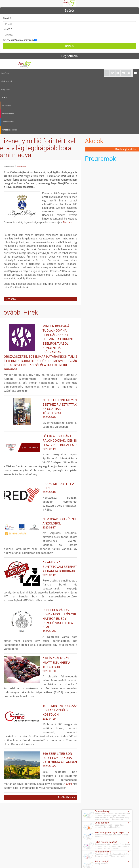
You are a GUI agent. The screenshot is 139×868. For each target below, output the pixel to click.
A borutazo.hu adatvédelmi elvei (84, 861)
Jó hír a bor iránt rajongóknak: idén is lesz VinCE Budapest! (41, 386)
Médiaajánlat (38, 861)
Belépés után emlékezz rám (18, 40)
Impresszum (21, 861)
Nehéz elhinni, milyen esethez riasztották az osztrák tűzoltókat (41, 352)
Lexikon (37, 73)
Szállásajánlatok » (126, 93)
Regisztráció (69, 56)
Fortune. (68, 166)
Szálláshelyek (75, 73)
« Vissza (11, 243)
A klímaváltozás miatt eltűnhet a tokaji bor (41, 608)
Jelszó (7, 29)
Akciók (19, 73)
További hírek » (66, 741)
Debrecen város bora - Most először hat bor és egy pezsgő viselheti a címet (41, 564)
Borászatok (48, 73)
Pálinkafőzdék (61, 73)
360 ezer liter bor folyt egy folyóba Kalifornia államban (41, 703)
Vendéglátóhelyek (91, 73)
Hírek (12, 73)
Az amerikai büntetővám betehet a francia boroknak (41, 512)
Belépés (70, 10)
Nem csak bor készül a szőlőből (41, 467)
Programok (28, 73)
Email (7, 18)
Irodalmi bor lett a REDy (41, 431)
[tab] (69, 11)
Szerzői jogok (55, 861)
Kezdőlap (5, 73)
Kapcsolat (7, 860)
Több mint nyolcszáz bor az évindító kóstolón (41, 656)
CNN (69, 727)
